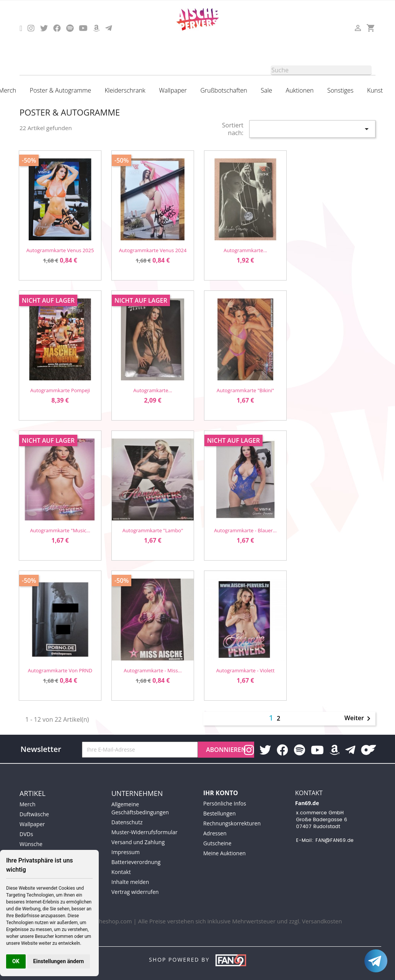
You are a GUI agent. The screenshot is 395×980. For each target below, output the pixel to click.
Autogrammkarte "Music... (60, 530)
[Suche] (321, 70)
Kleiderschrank (125, 90)
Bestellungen (220, 813)
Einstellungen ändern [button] (59, 961)
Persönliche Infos (225, 803)
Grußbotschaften (224, 90)
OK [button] (16, 961)
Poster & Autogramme (60, 90)
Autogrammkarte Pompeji (60, 390)
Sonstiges (340, 90)
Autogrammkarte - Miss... (153, 670)
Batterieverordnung (136, 862)
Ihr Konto (221, 793)
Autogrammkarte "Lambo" (153, 530)
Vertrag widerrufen (135, 892)
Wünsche (31, 844)
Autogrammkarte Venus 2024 (153, 250)
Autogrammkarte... (245, 250)
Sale (266, 90)
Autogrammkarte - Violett (246, 670)
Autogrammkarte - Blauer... (245, 530)
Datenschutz (127, 822)
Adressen (215, 833)
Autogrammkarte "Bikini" (245, 390)
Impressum (126, 852)
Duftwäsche (34, 814)
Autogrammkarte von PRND (60, 670)
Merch (27, 804)
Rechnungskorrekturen (232, 823)
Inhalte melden (130, 882)
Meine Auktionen (224, 853)
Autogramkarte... (153, 390)
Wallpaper (173, 90)
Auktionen (300, 90)
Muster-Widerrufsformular (144, 832)
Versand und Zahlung (138, 842)
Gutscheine (217, 843)
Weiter (359, 719)
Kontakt (121, 872)
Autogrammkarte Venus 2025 (60, 250)
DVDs (26, 834)
